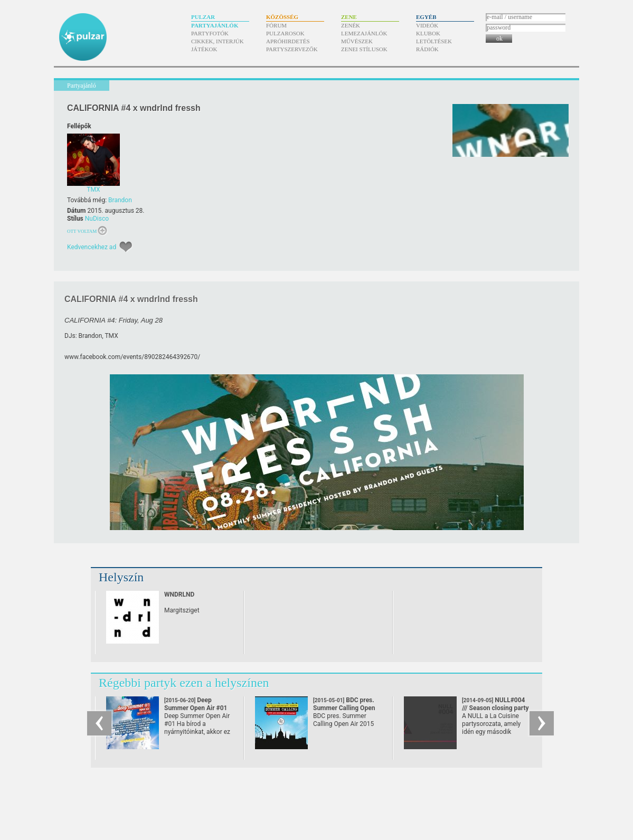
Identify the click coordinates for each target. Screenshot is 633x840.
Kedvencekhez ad (92, 247)
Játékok (204, 49)
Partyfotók (210, 33)
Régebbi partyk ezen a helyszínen (184, 683)
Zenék (351, 25)
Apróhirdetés (288, 41)
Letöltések (434, 41)
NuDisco (97, 219)
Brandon (120, 200)
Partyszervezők (292, 49)
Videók (427, 25)
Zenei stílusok (364, 49)
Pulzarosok (285, 33)
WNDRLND (179, 594)
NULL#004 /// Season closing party (495, 708)
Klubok (428, 33)
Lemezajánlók (364, 33)
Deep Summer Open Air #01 (196, 708)
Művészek (357, 41)
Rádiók (427, 49)
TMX (111, 336)
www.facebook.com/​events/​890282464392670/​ (132, 357)
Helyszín (121, 577)
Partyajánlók (215, 25)
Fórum (276, 25)
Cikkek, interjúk (218, 41)
